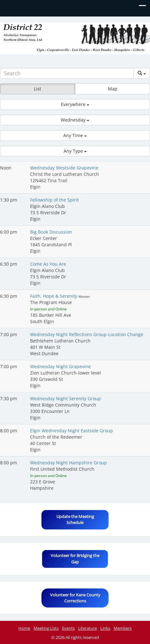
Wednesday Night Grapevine (60, 366)
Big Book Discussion (51, 232)
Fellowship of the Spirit (54, 200)
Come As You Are (48, 264)
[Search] (67, 73)
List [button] (37, 89)
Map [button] (113, 89)
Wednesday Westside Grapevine (64, 168)
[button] (75, 104)
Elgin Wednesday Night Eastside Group (72, 431)
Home (24, 628)
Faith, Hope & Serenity (54, 296)
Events (68, 628)
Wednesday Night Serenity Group (66, 398)
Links (105, 628)
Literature (87, 628)
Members (123, 628)
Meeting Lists (46, 628)
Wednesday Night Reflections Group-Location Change (87, 334)
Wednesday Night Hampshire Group (69, 463)
